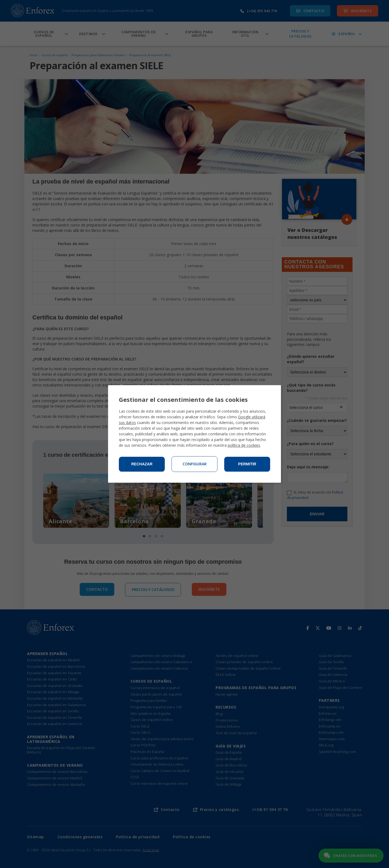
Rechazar (142, 464)
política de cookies (244, 445)
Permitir (247, 464)
